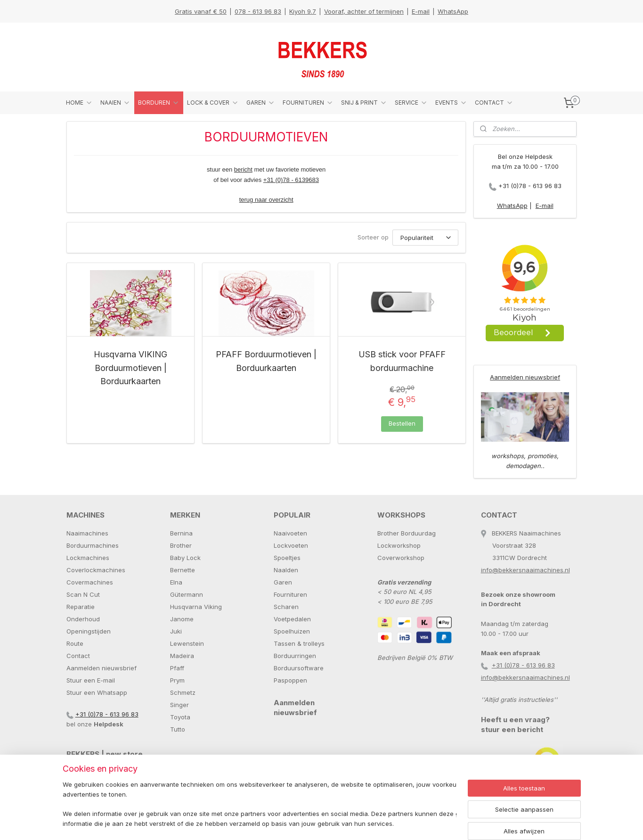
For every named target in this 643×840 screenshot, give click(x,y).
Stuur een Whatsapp (97, 692)
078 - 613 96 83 (258, 11)
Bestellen (402, 423)
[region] (260, 805)
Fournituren (290, 594)
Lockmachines (88, 558)
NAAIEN (115, 103)
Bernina (181, 533)
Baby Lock (185, 558)
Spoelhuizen (292, 631)
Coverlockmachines (96, 570)
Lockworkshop (399, 545)
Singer (179, 705)
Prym (177, 680)
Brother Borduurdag (407, 533)
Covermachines (90, 582)
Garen (283, 582)
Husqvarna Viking (196, 607)
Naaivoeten (290, 533)
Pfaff (177, 668)
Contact (78, 656)
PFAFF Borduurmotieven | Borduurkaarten (266, 361)
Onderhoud (83, 619)
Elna (176, 582)
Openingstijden (89, 631)
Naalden (286, 570)
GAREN (261, 103)
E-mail (421, 11)
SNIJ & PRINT (364, 103)
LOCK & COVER (213, 103)
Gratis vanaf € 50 (201, 11)
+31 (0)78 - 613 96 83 (530, 186)
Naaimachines (87, 533)
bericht (243, 169)
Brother (181, 545)
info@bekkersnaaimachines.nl (525, 570)
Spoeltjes (287, 558)
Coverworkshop (401, 558)
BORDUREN (159, 103)
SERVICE (411, 103)
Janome (182, 619)
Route (75, 643)
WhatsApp (453, 11)
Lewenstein (187, 643)
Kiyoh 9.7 (303, 11)
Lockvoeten (291, 545)
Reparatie (81, 607)
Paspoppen (290, 680)
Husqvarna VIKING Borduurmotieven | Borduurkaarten (130, 368)
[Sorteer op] (425, 238)
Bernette (183, 570)
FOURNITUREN (308, 103)
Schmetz (183, 692)
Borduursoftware (299, 668)
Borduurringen (295, 656)
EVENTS (451, 103)
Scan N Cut (83, 594)
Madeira (182, 656)
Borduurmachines (93, 545)
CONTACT (494, 103)
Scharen (286, 607)
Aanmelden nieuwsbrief (525, 377)
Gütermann (187, 594)
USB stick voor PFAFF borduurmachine (402, 361)
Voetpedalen (292, 619)
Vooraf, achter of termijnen (364, 11)
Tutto (178, 729)
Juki (176, 631)
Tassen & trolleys (299, 643)
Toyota (180, 717)
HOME (79, 103)
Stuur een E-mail (91, 680)
